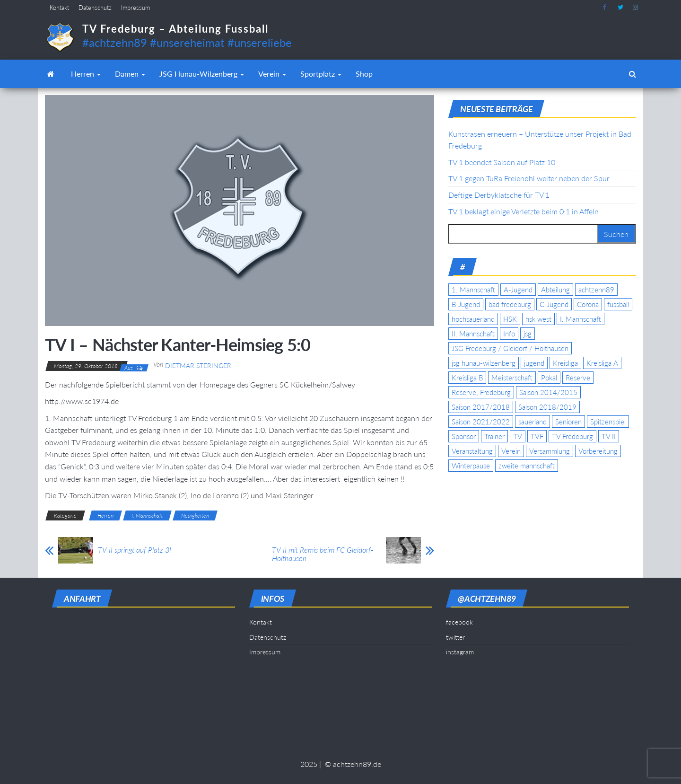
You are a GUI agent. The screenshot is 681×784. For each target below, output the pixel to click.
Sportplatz (321, 74)
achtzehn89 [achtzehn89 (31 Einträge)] (596, 290)
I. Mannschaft (147, 515)
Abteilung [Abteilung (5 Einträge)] (555, 290)
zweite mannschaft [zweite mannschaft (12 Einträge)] (527, 466)
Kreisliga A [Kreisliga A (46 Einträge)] (602, 363)
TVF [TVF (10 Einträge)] (537, 436)
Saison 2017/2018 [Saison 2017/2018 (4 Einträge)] (481, 407)
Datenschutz (95, 8)
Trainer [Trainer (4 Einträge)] (494, 436)
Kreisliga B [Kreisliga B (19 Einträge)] (467, 378)
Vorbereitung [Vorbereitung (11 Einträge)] (598, 451)
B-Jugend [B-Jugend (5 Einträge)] (466, 304)
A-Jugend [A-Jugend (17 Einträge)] (518, 290)
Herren (86, 74)
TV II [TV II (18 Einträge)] (609, 436)
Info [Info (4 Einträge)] (509, 334)
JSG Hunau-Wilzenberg (202, 74)
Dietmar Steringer (198, 366)
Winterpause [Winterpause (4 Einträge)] (471, 466)
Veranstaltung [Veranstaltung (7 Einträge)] (472, 451)
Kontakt (59, 8)
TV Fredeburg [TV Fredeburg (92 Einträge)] (572, 436)
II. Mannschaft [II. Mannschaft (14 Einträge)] (473, 334)
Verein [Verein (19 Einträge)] (511, 451)
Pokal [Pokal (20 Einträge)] (549, 378)
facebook (605, 8)
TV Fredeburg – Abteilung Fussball (175, 29)
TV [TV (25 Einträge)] (518, 436)
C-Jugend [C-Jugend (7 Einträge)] (554, 304)
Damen (130, 74)
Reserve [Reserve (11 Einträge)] (578, 378)
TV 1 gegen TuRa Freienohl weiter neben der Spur (529, 178)
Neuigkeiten (195, 515)
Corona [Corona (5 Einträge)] (588, 304)
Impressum (135, 8)
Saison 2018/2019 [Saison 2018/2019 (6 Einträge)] (547, 407)
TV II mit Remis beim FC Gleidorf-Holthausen (323, 554)
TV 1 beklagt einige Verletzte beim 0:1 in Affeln (524, 211)
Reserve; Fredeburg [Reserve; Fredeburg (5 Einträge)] (481, 392)
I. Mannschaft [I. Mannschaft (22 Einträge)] (581, 319)
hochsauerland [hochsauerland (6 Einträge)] (473, 319)
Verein (272, 74)
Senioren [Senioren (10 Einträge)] (568, 422)
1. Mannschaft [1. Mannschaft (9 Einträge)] (473, 290)
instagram (636, 8)
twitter (620, 8)
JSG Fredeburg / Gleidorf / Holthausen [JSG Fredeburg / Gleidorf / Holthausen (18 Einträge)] (510, 348)
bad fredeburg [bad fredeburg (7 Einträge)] (510, 304)
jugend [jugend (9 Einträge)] (534, 363)
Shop (364, 74)
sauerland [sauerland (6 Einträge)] (533, 422)
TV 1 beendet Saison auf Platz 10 (502, 162)
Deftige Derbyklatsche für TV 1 (499, 195)
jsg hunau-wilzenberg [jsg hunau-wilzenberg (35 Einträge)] (484, 363)
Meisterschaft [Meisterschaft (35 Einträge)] (512, 378)
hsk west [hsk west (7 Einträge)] (538, 319)
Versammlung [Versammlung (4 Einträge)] (550, 451)
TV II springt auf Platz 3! (135, 550)
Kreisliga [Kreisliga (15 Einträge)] (565, 363)
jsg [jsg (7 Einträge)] (528, 334)
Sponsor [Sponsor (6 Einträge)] (464, 436)
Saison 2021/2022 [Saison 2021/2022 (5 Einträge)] (481, 422)
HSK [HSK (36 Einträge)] (510, 319)
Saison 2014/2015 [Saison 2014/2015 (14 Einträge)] (548, 392)
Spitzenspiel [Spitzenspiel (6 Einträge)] (608, 422)
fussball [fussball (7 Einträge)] (618, 304)
